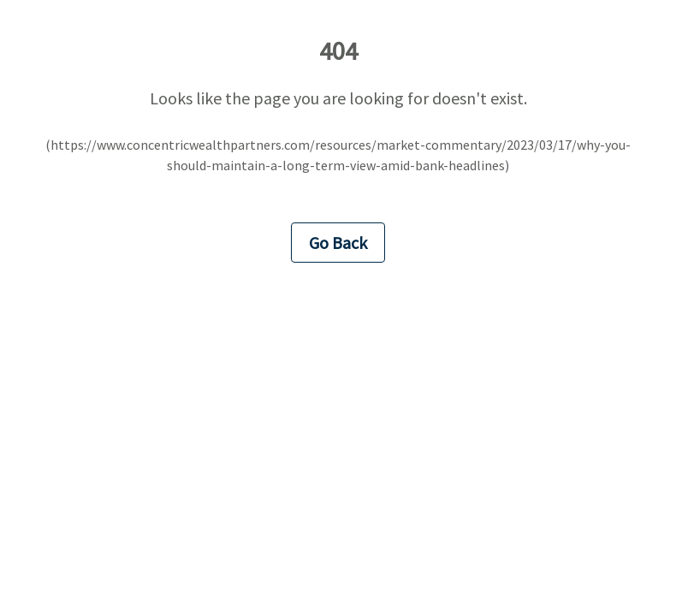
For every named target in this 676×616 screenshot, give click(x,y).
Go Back (338, 243)
